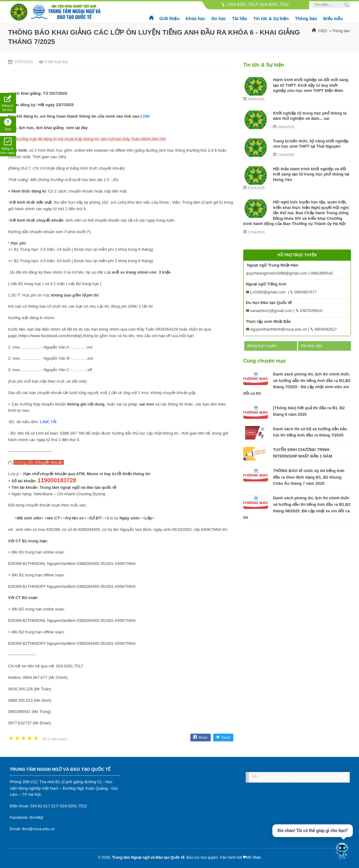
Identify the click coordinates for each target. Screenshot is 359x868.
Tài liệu (240, 19)
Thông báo (306, 19)
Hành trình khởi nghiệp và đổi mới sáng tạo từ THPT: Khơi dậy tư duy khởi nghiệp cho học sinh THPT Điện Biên (311, 85)
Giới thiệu (169, 19)
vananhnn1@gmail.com (269, 311)
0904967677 (303, 292)
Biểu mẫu (333, 19)
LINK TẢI (48, 422)
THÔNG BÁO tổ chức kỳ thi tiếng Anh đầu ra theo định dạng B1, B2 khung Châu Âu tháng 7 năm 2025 (309, 477)
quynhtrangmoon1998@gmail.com (277, 273)
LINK (146, 116)
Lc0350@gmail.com (266, 292)
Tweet (223, 737)
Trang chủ (152, 15)
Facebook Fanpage (279, 777)
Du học (219, 19)
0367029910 (309, 311)
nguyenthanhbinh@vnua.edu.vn (277, 329)
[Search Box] (347, 5)
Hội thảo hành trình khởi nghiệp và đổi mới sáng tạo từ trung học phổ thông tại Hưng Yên (311, 174)
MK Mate (253, 857)
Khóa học (195, 19)
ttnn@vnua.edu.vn (38, 829)
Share (200, 737)
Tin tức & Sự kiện (271, 19)
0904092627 (324, 329)
